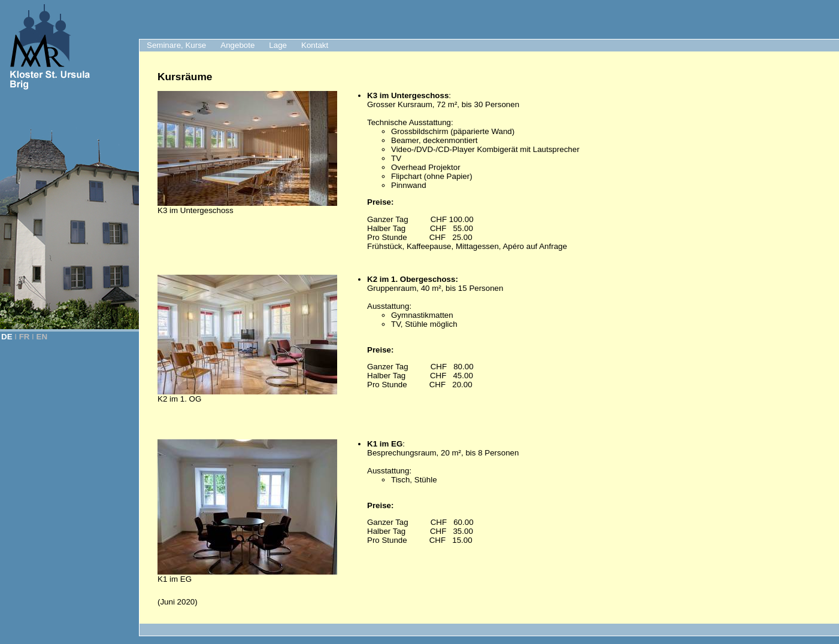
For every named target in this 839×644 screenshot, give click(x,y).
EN (42, 337)
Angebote (237, 45)
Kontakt (315, 45)
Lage (278, 45)
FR (25, 337)
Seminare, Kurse (176, 45)
